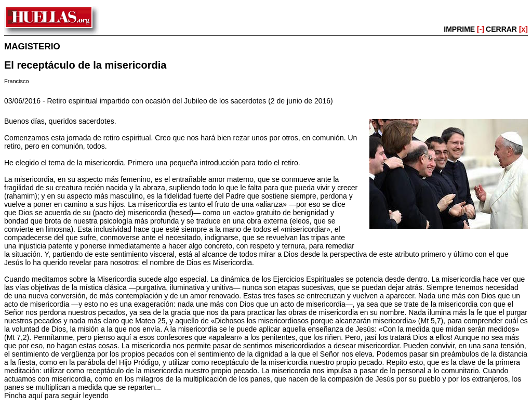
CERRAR (507, 29)
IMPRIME (464, 29)
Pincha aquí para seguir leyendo (56, 396)
